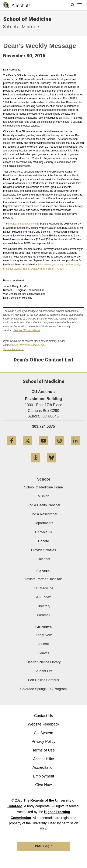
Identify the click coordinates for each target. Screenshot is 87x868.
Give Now (43, 785)
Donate (43, 541)
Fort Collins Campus (44, 680)
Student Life (43, 671)
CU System (43, 733)
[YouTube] (44, 447)
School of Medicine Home (43, 487)
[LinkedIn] (75, 447)
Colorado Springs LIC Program (44, 689)
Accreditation (43, 767)
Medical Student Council (22, 224)
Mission (43, 496)
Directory (43, 606)
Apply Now (43, 635)
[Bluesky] (51, 464)
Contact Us (43, 532)
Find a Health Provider (43, 505)
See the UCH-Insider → (27, 330)
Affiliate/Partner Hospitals (43, 579)
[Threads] (36, 464)
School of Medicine (27, 19)
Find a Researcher (43, 514)
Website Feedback (44, 724)
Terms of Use (43, 750)
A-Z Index (43, 597)
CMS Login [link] (44, 846)
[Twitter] (27, 447)
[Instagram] (60, 447)
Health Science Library (44, 662)
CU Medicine (43, 588)
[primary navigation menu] (80, 5)
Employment (43, 776)
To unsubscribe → (13, 349)
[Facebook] (12, 447)
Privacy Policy (43, 741)
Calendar (44, 559)
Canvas (43, 653)
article (66, 118)
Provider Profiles (43, 550)
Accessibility (43, 759)
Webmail (43, 615)
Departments (43, 523)
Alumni (44, 644)
